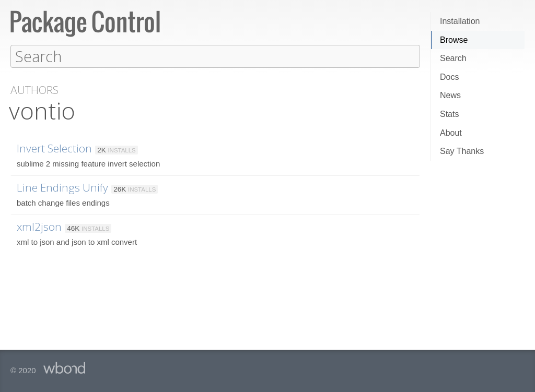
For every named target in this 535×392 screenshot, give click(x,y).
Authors (34, 90)
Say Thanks (462, 151)
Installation (460, 21)
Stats (449, 114)
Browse (454, 40)
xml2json (39, 226)
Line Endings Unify (62, 187)
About (451, 133)
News (450, 95)
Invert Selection (54, 148)
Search (453, 58)
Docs (449, 77)
